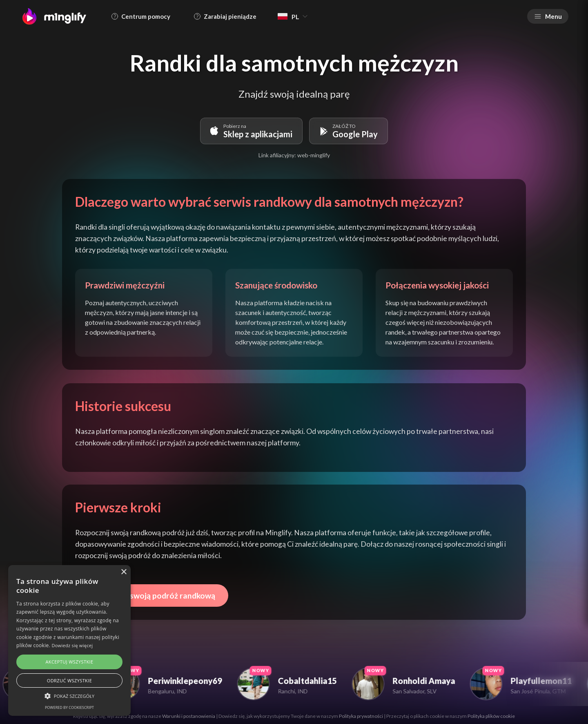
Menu (548, 16)
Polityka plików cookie (491, 716)
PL (293, 17)
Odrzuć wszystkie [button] (69, 680)
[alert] (69, 640)
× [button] (124, 572)
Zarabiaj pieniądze (225, 16)
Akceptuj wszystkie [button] (69, 662)
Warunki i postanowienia (189, 716)
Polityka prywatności (361, 716)
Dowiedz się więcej (72, 645)
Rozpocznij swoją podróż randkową (152, 596)
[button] (69, 696)
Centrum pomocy (140, 16)
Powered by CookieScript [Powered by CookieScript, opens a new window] (69, 707)
